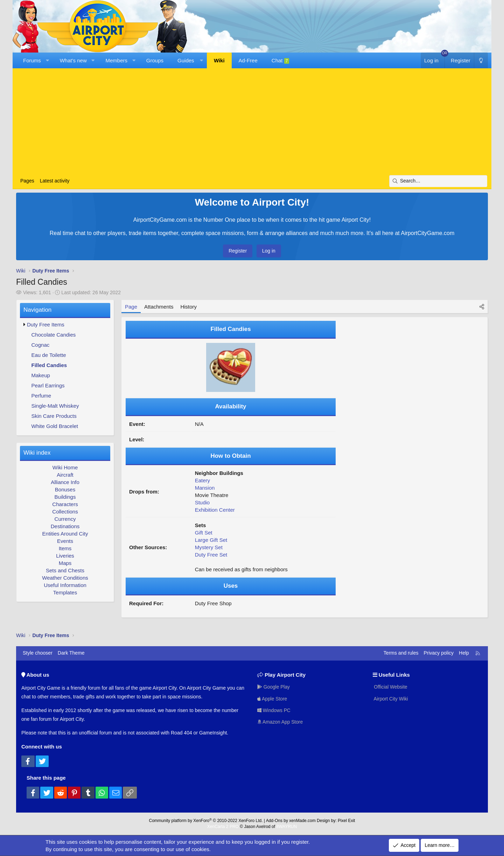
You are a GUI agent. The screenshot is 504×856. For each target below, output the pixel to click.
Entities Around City (65, 534)
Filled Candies (49, 365)
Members (117, 60)
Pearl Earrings (48, 385)
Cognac (41, 345)
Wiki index (37, 453)
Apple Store (272, 698)
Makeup (41, 375)
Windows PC (274, 710)
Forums (32, 60)
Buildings (65, 497)
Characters (65, 504)
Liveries (65, 556)
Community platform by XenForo (206, 821)
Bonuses (65, 489)
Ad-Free (248, 60)
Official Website (390, 687)
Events (65, 541)
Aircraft (65, 475)
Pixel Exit (346, 821)
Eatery (202, 480)
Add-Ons (274, 821)
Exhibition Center (215, 510)
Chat (281, 61)
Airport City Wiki (391, 698)
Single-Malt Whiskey (55, 406)
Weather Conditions (65, 578)
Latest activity (55, 181)
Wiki (219, 60)
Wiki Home (65, 467)
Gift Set (204, 533)
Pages (27, 181)
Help (464, 653)
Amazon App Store (280, 722)
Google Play (274, 687)
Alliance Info (65, 482)
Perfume (41, 396)
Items (65, 548)
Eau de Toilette (49, 355)
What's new (73, 60)
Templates (65, 592)
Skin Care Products (54, 416)
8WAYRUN (286, 827)
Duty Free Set (211, 555)
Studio (202, 502)
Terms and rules (401, 653)
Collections (65, 512)
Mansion (205, 488)
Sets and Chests (65, 570)
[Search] (438, 181)
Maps (65, 563)
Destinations (65, 526)
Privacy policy (439, 653)
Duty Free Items (46, 325)
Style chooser (38, 653)
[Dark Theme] (481, 60)
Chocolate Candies (54, 335)
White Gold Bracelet (55, 426)
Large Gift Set (211, 540)
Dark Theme (71, 653)
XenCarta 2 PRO (223, 827)
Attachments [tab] (159, 307)
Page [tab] (131, 307)
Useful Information (65, 585)
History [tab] (188, 307)
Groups (155, 60)
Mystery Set (209, 547)
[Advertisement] (252, 123)
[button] (47, 60)
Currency (65, 519)
